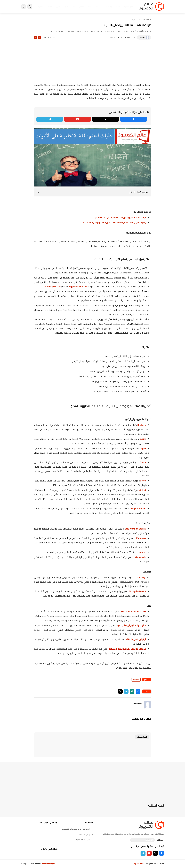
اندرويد (66, 7)
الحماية (90, 7)
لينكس (81, 7)
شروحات (133, 19)
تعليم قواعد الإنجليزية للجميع (132, 625)
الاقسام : (161, 840)
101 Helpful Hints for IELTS (133, 611)
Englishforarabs (138, 509)
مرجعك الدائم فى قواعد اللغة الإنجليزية (127, 649)
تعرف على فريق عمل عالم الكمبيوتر (78, 829)
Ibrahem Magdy (48, 864)
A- (35, 38)
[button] (138, 691)
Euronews (141, 538)
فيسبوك (99, 7)
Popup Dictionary (138, 591)
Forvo (143, 481)
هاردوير (40, 7)
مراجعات (49, 7)
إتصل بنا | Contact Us (84, 834)
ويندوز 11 (109, 7)
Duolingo (142, 425)
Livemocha (141, 552)
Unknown (142, 38)
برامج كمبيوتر (129, 7)
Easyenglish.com (53, 287)
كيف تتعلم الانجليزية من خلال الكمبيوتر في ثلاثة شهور (121, 218)
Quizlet (143, 490)
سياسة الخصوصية (85, 840)
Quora (143, 462)
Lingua (143, 448)
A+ (40, 38)
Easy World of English (135, 529)
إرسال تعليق (142, 737)
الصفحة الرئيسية (145, 19)
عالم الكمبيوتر (139, 864)
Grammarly (140, 557)
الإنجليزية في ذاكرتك (136, 639)
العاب (74, 7)
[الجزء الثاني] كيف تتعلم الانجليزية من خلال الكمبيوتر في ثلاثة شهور (114, 223)
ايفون (58, 7)
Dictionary (140, 577)
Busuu (143, 439)
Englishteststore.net (78, 287)
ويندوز (118, 7)
